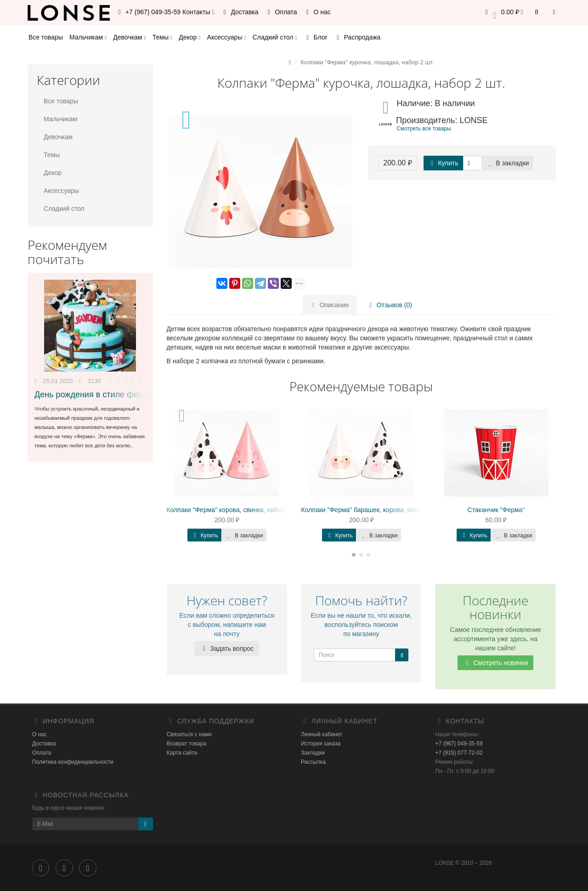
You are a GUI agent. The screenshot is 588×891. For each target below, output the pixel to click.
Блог (316, 37)
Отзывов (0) (389, 305)
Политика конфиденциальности (73, 762)
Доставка (240, 12)
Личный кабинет (322, 734)
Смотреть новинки (495, 663)
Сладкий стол (275, 37)
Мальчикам (88, 37)
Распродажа (357, 37)
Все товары (46, 37)
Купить (443, 163)
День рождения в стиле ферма (94, 395)
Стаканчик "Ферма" (496, 510)
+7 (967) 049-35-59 (459, 744)
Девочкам (129, 37)
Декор (189, 37)
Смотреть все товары (424, 129)
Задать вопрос (227, 649)
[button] (503, 13)
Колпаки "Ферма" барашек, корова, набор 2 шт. (372, 510)
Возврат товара (187, 744)
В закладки (508, 163)
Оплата (281, 12)
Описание (329, 305)
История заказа (321, 744)
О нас (317, 12)
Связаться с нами (189, 734)
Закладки (313, 753)
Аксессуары (227, 37)
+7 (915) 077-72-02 (459, 753)
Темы (162, 37)
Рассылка (313, 762)
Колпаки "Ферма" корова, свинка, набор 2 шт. (234, 510)
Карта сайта (182, 753)
